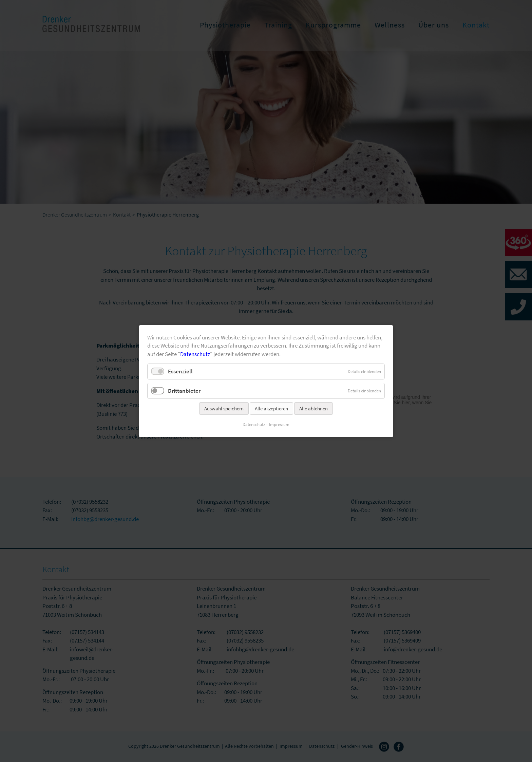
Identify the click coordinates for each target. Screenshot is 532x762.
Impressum (279, 424)
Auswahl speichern (224, 408)
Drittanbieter (184, 391)
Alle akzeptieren (271, 408)
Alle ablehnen (313, 408)
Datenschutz (195, 354)
